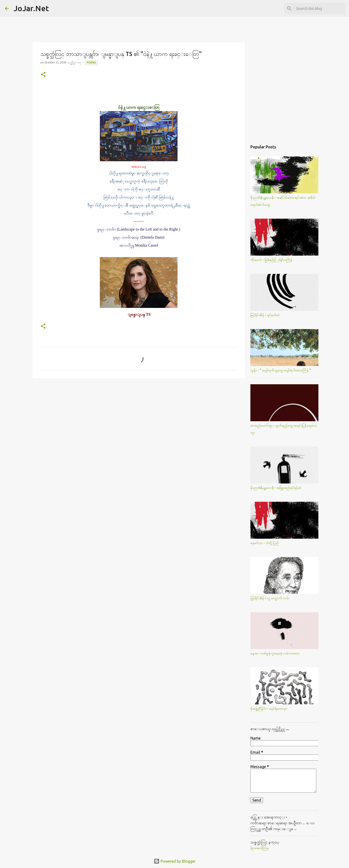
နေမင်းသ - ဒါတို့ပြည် (265, 543)
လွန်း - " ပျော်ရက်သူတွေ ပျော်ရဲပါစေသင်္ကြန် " (281, 370)
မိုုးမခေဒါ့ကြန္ (260, 848)
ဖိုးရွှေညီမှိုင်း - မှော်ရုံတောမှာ (269, 708)
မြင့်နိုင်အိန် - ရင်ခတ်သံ (265, 315)
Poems (91, 63)
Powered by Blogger (175, 861)
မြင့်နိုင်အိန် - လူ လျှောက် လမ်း (270, 598)
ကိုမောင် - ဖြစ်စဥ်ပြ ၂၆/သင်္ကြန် (271, 260)
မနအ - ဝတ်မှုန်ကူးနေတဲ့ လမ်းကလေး (275, 653)
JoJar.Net (31, 8)
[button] (43, 75)
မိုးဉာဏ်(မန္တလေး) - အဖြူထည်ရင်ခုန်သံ (276, 488)
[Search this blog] (320, 9)
